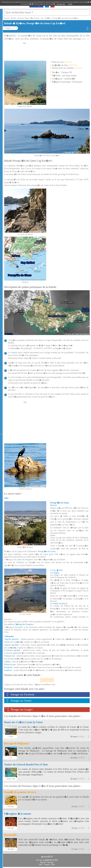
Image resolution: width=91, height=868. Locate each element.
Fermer (70, 4)
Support (47, 865)
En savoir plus (61, 4)
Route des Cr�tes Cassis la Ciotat (23, 722)
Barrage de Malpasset (16, 743)
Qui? (41, 865)
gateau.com (51, 860)
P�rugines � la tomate (18, 814)
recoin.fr (48, 856)
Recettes (51, 862)
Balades (43, 862)
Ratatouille (10, 835)
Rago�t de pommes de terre (20, 792)
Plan (53, 865)
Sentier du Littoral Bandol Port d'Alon (26, 764)
